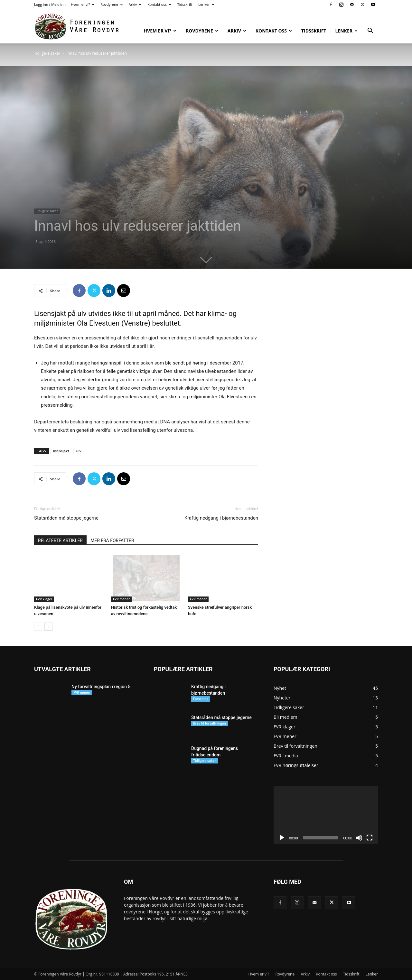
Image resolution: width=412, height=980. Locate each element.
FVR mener (121, 599)
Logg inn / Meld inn (50, 4)
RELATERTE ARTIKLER (60, 541)
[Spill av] (282, 838)
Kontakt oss (159, 4)
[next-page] (48, 627)
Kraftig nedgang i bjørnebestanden (221, 518)
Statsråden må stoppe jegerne (66, 518)
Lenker (206, 4)
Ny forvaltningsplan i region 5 (101, 687)
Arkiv (135, 4)
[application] (326, 815)
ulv (79, 451)
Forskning (201, 699)
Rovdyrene (112, 4)
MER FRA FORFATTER (112, 541)
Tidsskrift (185, 4)
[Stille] (359, 838)
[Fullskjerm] (370, 838)
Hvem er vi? (83, 4)
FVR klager (44, 599)
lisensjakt (61, 451)
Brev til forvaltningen (210, 723)
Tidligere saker (47, 53)
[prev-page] (38, 627)
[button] (370, 31)
